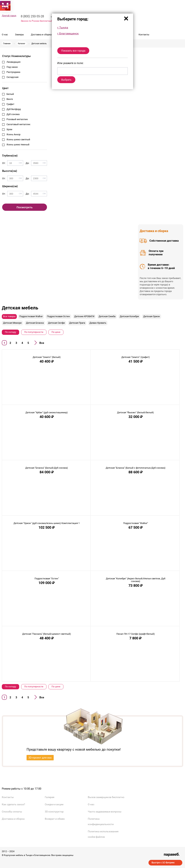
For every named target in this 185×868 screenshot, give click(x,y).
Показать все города (73, 51)
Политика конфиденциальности (101, 821)
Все (42, 343)
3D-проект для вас (40, 758)
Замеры (19, 35)
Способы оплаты (12, 812)
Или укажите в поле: (70, 63)
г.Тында (63, 27)
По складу (10, 332)
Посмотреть (25, 207)
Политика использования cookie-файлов (103, 834)
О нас (5, 35)
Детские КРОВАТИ (84, 316)
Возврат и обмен (55, 819)
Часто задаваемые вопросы (105, 812)
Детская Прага (77, 323)
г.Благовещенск (68, 33)
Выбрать (66, 80)
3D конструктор (54, 812)
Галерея (50, 797)
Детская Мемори (12, 323)
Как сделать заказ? (13, 804)
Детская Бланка (35, 323)
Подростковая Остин (58, 316)
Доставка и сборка (41, 35)
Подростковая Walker (31, 316)
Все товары (9, 316)
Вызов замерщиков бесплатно (106, 797)
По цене (56, 332)
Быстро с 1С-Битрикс (163, 863)
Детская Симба (107, 316)
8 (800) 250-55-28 (32, 16)
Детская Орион (152, 316)
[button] (5, 5)
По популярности (34, 332)
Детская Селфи (56, 323)
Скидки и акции (54, 804)
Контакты (144, 35)
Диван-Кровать (98, 323)
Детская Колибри (129, 316)
